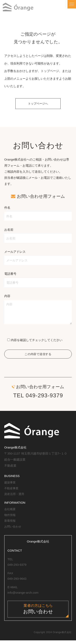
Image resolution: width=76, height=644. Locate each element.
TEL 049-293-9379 (38, 398)
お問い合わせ (13, 529)
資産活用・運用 (15, 497)
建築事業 (10, 485)
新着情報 (10, 523)
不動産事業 (12, 491)
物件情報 (10, 518)
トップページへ (38, 105)
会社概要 (10, 512)
